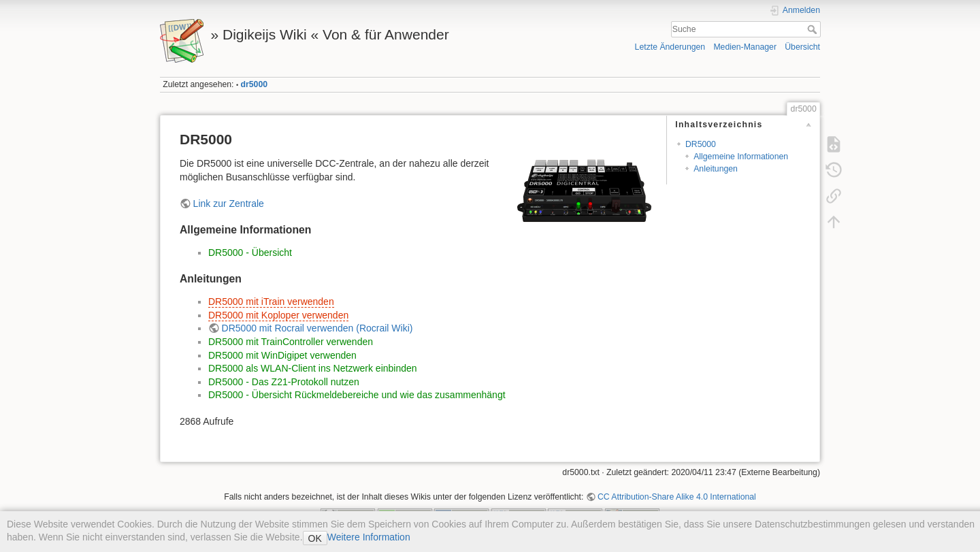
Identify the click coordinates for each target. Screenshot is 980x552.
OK (315, 538)
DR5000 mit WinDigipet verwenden (282, 355)
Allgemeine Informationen (741, 157)
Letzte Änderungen (670, 47)
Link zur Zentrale (229, 204)
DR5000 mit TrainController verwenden (291, 342)
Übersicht (802, 47)
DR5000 (701, 144)
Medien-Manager (745, 47)
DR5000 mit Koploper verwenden (278, 315)
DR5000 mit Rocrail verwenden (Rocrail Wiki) (317, 328)
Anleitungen (716, 169)
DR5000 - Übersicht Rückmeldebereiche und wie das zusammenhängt (357, 395)
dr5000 (255, 84)
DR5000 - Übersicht (250, 253)
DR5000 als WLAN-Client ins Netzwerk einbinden (313, 368)
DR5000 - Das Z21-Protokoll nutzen (284, 382)
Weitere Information (369, 537)
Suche (814, 29)
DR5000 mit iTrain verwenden (271, 302)
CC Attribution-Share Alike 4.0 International (677, 497)
